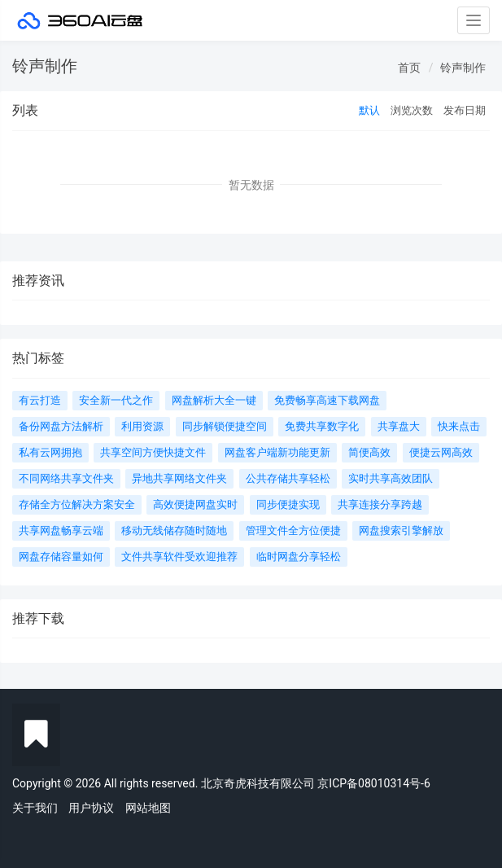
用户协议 (91, 808)
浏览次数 (412, 110)
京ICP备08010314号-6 (373, 783)
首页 (409, 68)
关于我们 (35, 808)
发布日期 (465, 110)
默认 (369, 110)
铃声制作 (463, 68)
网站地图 (148, 808)
